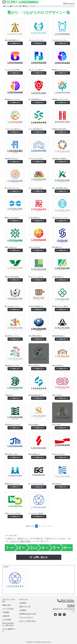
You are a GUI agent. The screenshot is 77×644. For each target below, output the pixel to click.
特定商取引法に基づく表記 (28, 614)
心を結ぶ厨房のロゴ (34, 218)
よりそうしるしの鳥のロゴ (13, 129)
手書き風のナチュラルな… (12, 365)
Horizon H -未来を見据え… (60, 129)
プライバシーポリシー (26, 617)
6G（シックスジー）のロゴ (36, 484)
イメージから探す (16, 6)
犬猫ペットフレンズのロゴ (13, 513)
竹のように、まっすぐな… (36, 277)
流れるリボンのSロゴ (58, 454)
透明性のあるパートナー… (12, 484)
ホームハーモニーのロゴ (36, 188)
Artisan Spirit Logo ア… (59, 336)
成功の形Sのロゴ (57, 247)
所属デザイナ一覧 (25, 606)
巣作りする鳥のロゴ (34, 365)
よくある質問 (7, 619)
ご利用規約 (23, 610)
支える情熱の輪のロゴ (35, 99)
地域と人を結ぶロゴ (11, 247)
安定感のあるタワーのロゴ (13, 425)
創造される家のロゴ (58, 365)
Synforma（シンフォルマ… (13, 99)
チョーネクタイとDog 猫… (36, 513)
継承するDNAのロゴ (34, 454)
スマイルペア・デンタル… (60, 40)
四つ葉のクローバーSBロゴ (60, 306)
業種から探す (7, 605)
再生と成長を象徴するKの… (60, 188)
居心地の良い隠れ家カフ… (36, 306)
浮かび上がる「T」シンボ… (60, 218)
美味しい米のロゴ (57, 395)
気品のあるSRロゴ (34, 425)
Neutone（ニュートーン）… (60, 70)
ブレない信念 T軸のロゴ (36, 129)
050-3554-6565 (67, 603)
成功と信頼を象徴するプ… (12, 40)
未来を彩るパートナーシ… (12, 336)
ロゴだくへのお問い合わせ (28, 621)
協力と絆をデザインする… (12, 188)
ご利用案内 (6, 612)
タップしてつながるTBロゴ (13, 70)
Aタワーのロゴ (56, 425)
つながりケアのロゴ (34, 247)
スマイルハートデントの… (36, 40)
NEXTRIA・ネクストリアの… (60, 99)
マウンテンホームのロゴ (36, 158)
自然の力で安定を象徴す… (12, 277)
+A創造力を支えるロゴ (11, 158)
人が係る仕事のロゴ (58, 277)
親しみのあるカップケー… (12, 306)
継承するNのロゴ (57, 484)
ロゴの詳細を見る (15, 43)
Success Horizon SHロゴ (36, 395)
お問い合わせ (69, 3)
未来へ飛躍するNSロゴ (35, 336)
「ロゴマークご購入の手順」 (20, 541)
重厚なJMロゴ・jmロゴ (12, 454)
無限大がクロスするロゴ (12, 218)
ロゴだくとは (23, 599)
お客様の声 (6, 616)
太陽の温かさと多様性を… (60, 158)
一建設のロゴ (9, 395)
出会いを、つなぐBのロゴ (36, 70)
